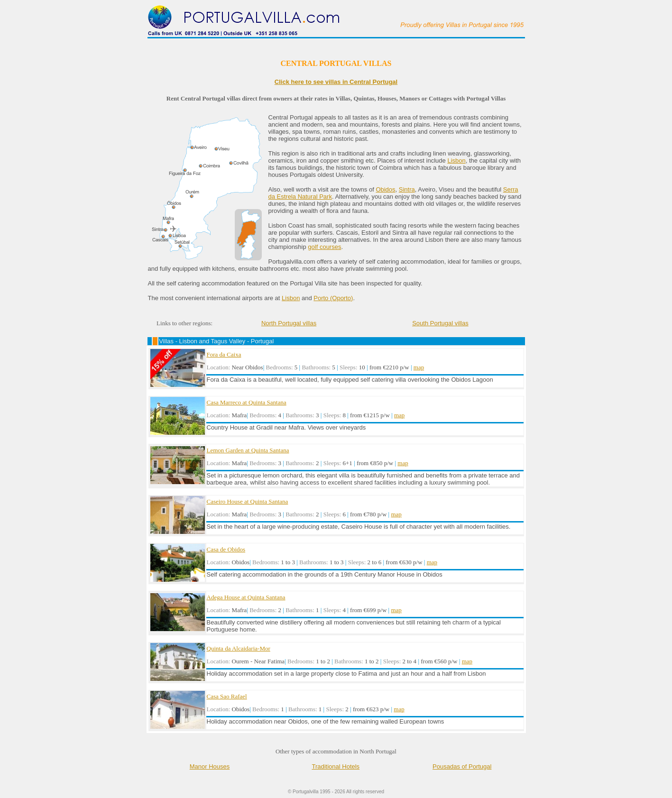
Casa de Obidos (226, 549)
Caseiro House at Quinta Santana (248, 501)
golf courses (324, 247)
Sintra (407, 189)
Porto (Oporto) (333, 298)
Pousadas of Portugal (462, 766)
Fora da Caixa (224, 354)
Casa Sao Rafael (227, 696)
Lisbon (456, 161)
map (419, 367)
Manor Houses (210, 766)
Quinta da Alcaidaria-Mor (239, 648)
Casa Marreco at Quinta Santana (247, 402)
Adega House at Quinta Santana (246, 597)
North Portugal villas (289, 323)
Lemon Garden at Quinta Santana (248, 450)
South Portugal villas (440, 323)
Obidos (385, 189)
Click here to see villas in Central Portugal (336, 82)
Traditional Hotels (336, 766)
